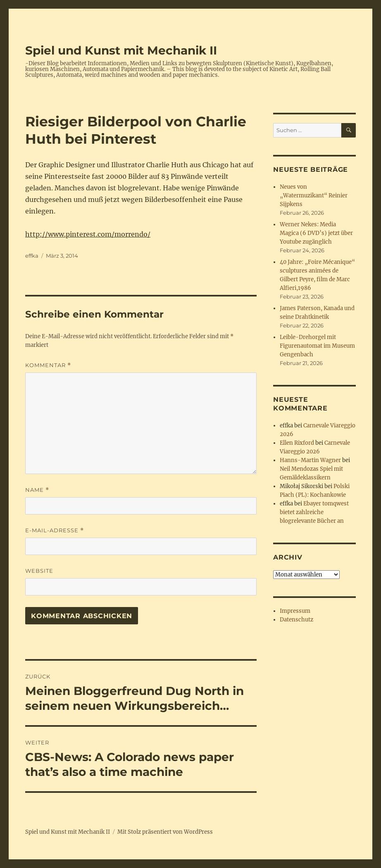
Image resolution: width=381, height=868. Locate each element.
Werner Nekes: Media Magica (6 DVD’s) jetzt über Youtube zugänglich (316, 233)
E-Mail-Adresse (55, 530)
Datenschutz (296, 620)
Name (37, 490)
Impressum (295, 611)
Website (39, 571)
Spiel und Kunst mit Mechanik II (121, 50)
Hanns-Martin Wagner (310, 460)
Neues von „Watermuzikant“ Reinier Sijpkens (314, 196)
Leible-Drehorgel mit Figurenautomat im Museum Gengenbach (317, 346)
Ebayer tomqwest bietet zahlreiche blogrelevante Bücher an (314, 512)
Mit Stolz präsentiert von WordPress (165, 832)
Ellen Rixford (297, 443)
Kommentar (48, 365)
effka (32, 256)
